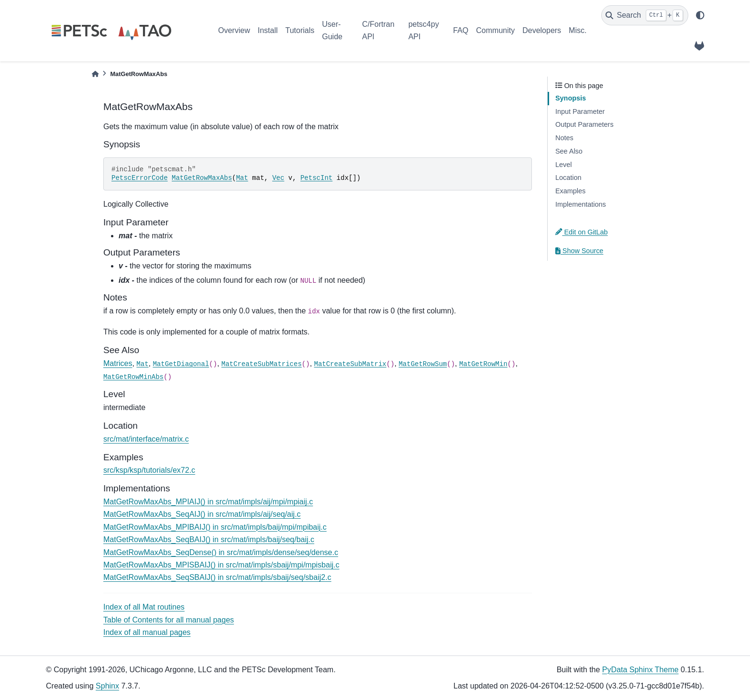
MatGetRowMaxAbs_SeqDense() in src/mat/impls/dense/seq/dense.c (221, 552)
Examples (570, 191)
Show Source (579, 251)
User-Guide (332, 30)
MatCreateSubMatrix (350, 364)
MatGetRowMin (483, 364)
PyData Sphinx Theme (640, 670)
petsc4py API (424, 30)
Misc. (578, 30)
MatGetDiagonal (181, 364)
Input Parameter (580, 111)
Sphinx (107, 686)
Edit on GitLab (582, 232)
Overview (234, 30)
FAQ (461, 30)
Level (563, 165)
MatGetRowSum (423, 364)
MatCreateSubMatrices (262, 364)
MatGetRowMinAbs (133, 377)
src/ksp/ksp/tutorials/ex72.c (149, 470)
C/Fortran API (378, 30)
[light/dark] (700, 15)
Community (495, 30)
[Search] (645, 15)
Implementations (581, 204)
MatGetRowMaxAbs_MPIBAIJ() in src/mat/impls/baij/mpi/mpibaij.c (215, 527)
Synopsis (571, 98)
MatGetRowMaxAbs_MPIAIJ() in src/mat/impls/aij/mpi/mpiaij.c (208, 502)
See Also (569, 151)
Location (568, 178)
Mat (242, 178)
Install (268, 30)
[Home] (95, 74)
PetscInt (316, 178)
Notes (564, 138)
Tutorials (300, 30)
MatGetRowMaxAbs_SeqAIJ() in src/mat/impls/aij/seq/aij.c (202, 514)
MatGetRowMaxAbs (202, 178)
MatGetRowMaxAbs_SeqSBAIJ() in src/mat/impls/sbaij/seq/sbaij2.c (217, 577)
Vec (278, 178)
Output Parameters (585, 124)
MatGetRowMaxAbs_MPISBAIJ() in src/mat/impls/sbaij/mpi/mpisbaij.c (221, 565)
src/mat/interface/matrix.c (146, 439)
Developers (542, 30)
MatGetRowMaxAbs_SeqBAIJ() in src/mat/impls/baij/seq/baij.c (209, 539)
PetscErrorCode (140, 178)
